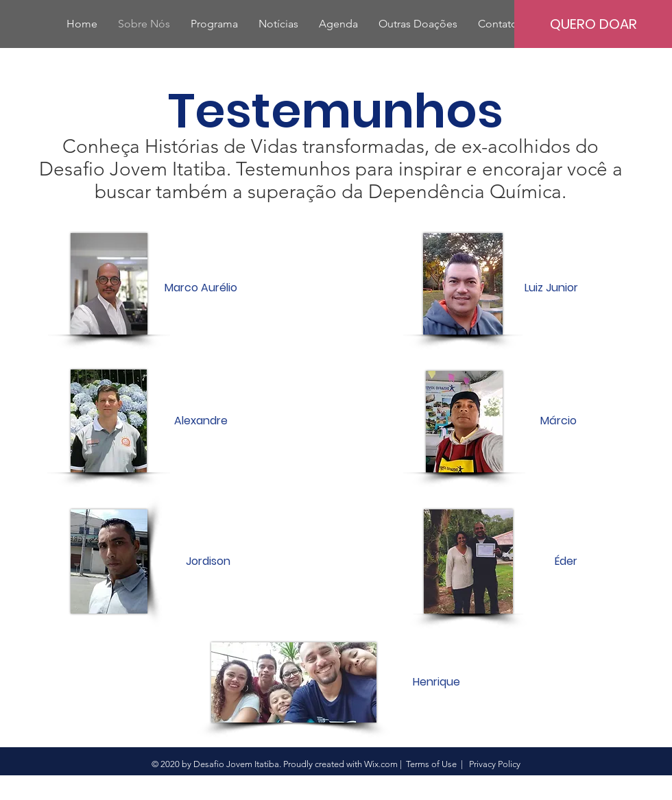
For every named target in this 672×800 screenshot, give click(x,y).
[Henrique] (436, 682)
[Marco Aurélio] (201, 288)
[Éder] (566, 561)
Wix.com (381, 764)
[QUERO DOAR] (593, 24)
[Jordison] (208, 561)
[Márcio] (558, 421)
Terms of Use (431, 764)
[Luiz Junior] (551, 288)
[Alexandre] (201, 421)
